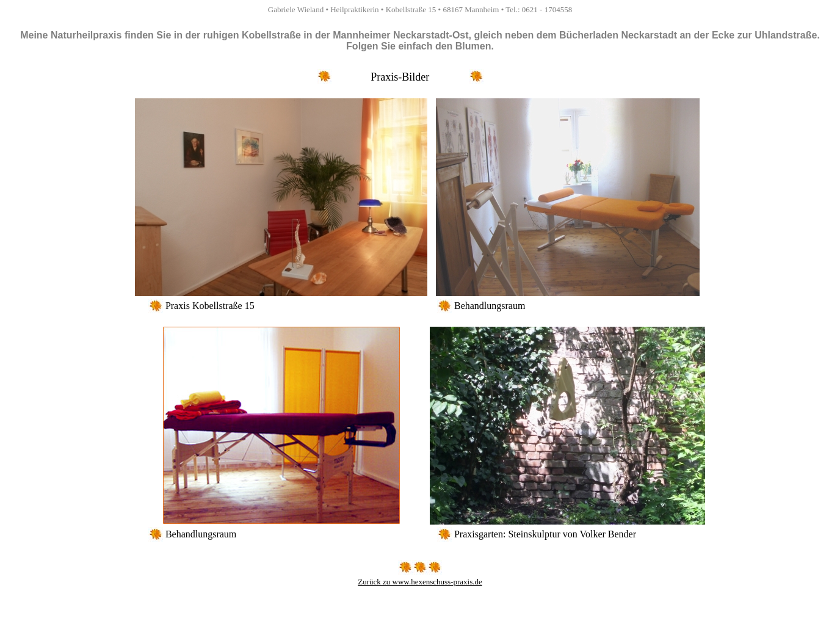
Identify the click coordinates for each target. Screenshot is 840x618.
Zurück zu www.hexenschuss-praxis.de (420, 582)
